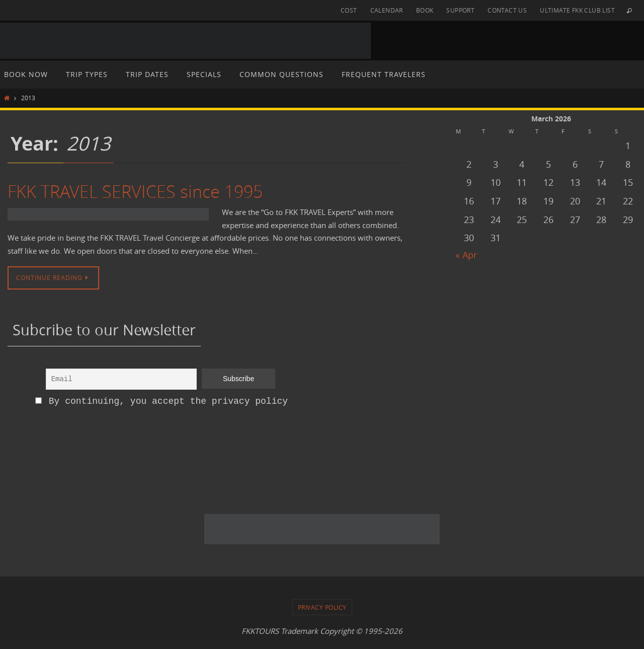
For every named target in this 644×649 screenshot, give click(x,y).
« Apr (466, 255)
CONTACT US (507, 10)
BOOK (425, 10)
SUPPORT (460, 10)
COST (349, 10)
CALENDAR (387, 10)
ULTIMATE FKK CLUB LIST (577, 10)
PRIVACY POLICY (322, 607)
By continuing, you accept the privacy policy (162, 401)
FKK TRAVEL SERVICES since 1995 (135, 191)
